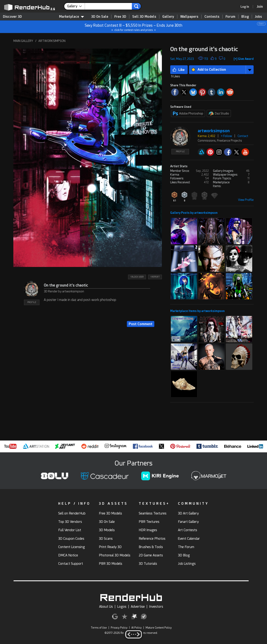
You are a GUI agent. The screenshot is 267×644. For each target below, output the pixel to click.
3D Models (107, 530)
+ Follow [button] (226, 136)
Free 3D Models (110, 513)
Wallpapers (189, 17)
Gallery (168, 17)
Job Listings (187, 564)
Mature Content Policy (159, 628)
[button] (88, 158)
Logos (122, 607)
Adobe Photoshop (188, 113)
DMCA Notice (68, 555)
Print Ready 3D (110, 547)
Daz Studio (219, 113)
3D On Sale (100, 17)
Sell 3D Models (144, 17)
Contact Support (71, 564)
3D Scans (106, 539)
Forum (230, 17)
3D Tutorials (148, 564)
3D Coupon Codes (71, 539)
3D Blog (184, 555)
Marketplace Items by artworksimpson (197, 311)
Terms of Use (99, 628)
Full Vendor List (70, 530)
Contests (212, 17)
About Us (106, 607)
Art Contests (188, 530)
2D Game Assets (151, 555)
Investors (156, 607)
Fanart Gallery (188, 522)
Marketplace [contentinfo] (72, 17)
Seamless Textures (153, 513)
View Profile (246, 200)
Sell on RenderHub (72, 513)
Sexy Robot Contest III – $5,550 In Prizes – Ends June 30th (134, 27)
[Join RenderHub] (260, 7)
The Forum (186, 547)
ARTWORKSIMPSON (52, 41)
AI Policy (137, 628)
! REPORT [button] (155, 277)
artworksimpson (214, 131)
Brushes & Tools (151, 547)
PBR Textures (149, 522)
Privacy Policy (119, 628)
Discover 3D (12, 17)
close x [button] (261, 24)
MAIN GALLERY (23, 41)
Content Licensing (72, 547)
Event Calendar (189, 539)
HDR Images (148, 530)
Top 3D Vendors (70, 522)
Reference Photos (152, 539)
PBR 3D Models (111, 564)
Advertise (138, 607)
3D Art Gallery (188, 513)
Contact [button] (243, 136)
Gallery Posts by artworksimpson (194, 213)
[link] (246, 7)
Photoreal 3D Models (115, 555)
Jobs (258, 17)
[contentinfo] (76, 6)
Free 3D (120, 17)
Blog (245, 17)
